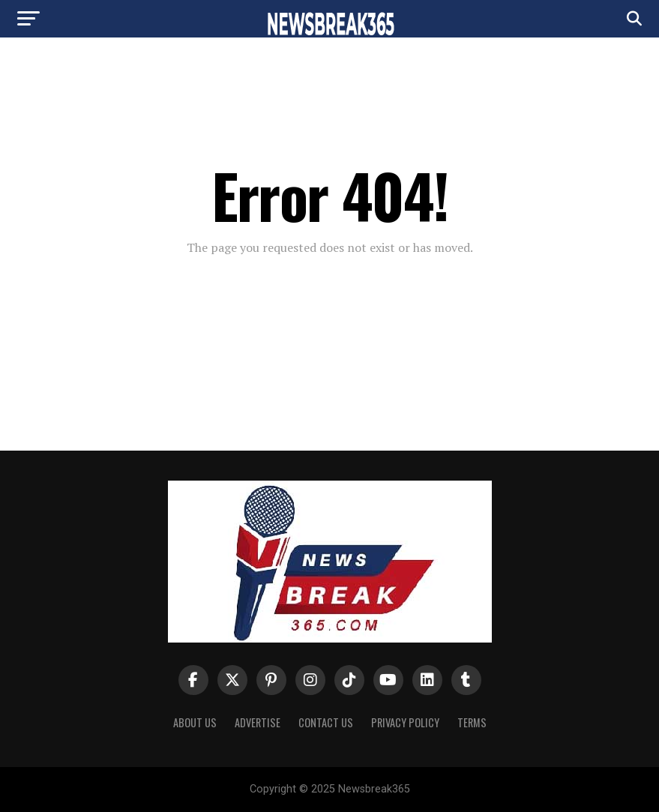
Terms (472, 722)
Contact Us (326, 722)
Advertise (258, 722)
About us (195, 722)
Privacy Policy (405, 722)
